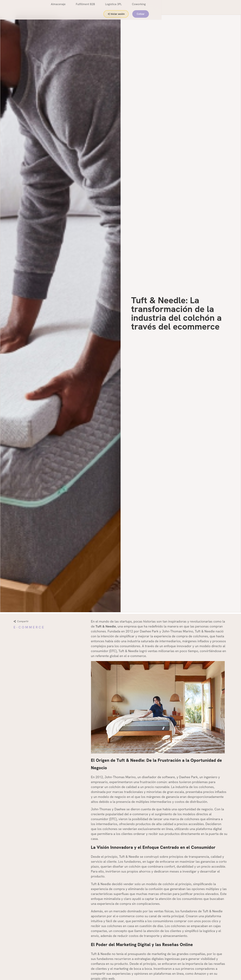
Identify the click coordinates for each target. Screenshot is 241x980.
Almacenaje (86, 7)
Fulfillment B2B (113, 7)
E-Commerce (29, 627)
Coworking (167, 7)
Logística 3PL (141, 7)
